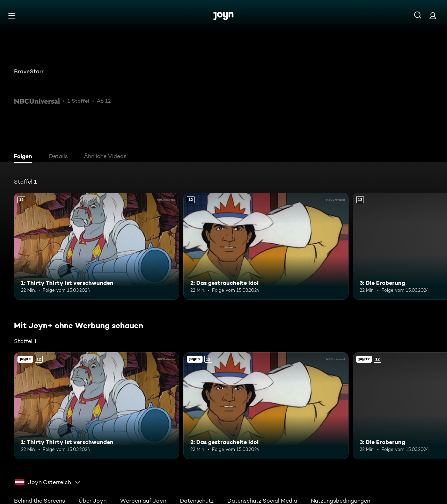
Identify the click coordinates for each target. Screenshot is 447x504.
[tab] (25, 157)
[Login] (433, 16)
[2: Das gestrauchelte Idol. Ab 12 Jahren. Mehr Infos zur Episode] (266, 246)
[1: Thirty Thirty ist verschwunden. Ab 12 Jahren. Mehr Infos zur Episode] (97, 246)
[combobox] (48, 482)
